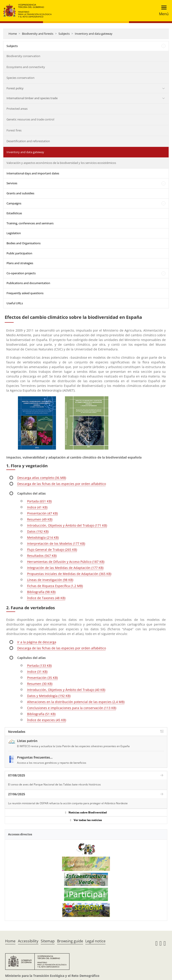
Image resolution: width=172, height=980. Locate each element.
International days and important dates (33, 173)
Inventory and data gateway (94, 34)
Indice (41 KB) (37, 507)
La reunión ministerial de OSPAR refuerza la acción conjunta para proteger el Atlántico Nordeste (68, 803)
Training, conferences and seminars (30, 223)
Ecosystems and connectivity (26, 67)
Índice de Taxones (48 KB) (46, 598)
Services (12, 183)
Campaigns (14, 203)
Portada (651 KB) (39, 501)
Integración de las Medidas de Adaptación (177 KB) (65, 568)
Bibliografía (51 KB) (41, 714)
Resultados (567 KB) (42, 556)
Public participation (19, 253)
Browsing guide (70, 941)
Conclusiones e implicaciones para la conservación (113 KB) (72, 708)
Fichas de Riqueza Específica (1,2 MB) (55, 586)
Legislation (14, 233)
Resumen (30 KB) (40, 684)
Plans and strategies (20, 263)
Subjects (64, 34)
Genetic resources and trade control (30, 119)
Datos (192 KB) (38, 531)
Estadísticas (14, 213)
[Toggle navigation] (162, 11)
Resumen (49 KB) (40, 519)
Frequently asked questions (25, 293)
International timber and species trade (32, 98)
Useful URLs (15, 303)
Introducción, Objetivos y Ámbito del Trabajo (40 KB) (66, 690)
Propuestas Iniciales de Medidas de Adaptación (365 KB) (69, 574)
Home (13, 34)
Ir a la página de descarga (37, 642)
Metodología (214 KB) (43, 537)
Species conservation (20, 78)
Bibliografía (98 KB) (41, 592)
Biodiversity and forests (38, 34)
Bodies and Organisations (24, 243)
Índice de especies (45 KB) (47, 720)
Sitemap (48, 941)
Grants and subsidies (20, 193)
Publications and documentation (28, 283)
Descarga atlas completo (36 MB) (42, 478)
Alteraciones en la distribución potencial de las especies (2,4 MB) (76, 702)
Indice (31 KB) (37, 672)
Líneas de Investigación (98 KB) (50, 580)
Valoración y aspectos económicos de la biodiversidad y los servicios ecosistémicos (61, 163)
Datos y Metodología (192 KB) (49, 696)
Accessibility (28, 941)
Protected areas (17, 109)
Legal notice (95, 941)
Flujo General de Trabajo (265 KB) (52, 550)
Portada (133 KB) (39, 666)
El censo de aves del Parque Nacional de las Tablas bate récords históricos (54, 784)
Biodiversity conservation (23, 56)
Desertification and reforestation (28, 141)
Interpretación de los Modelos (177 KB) (56, 544)
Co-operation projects (21, 273)
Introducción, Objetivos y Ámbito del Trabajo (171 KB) (67, 525)
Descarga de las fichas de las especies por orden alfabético (62, 484)
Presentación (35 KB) (42, 678)
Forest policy (15, 88)
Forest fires (14, 130)
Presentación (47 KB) (42, 513)
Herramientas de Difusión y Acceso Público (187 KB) (66, 562)
